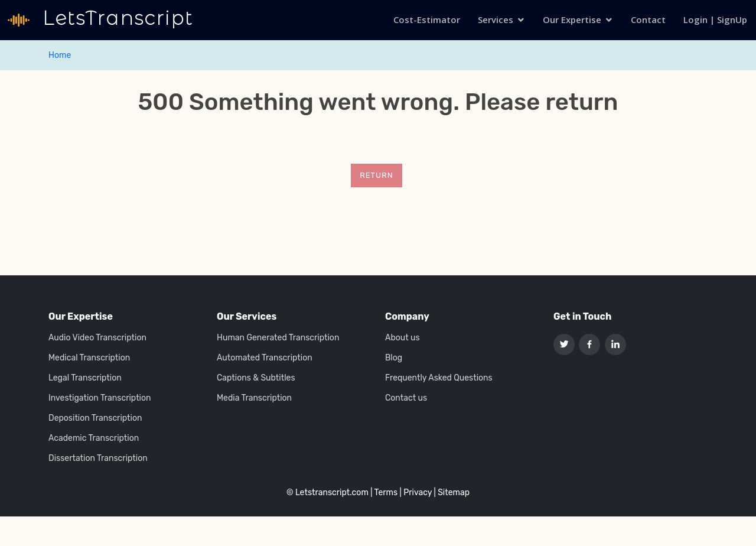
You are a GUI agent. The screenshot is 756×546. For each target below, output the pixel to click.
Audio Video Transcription (97, 338)
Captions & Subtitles (256, 378)
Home (60, 55)
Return (377, 175)
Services (496, 19)
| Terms (384, 493)
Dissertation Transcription (98, 459)
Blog (394, 358)
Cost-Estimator (427, 19)
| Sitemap (452, 493)
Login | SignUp (715, 19)
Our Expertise (572, 19)
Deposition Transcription (95, 418)
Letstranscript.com (332, 493)
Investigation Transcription (100, 398)
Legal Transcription (85, 378)
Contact (648, 19)
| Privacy (416, 493)
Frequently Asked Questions (439, 378)
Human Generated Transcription (278, 338)
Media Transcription (254, 398)
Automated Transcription (265, 358)
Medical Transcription (89, 358)
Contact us (406, 398)
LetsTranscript (115, 18)
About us (403, 338)
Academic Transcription (94, 438)
